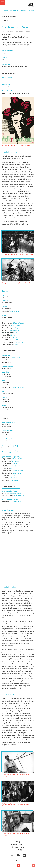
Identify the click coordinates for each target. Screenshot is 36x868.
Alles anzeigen (10, 351)
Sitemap (18, 850)
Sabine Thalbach (7, 333)
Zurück (5, 21)
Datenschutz (18, 845)
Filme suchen (14, 10)
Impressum (18, 847)
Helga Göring (6, 459)
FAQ (18, 842)
